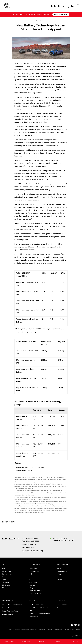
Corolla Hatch (7, 571)
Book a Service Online (37, 605)
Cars (4, 564)
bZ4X (31, 579)
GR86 (4, 579)
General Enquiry (62, 608)
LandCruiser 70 (62, 571)
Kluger (32, 588)
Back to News (9, 522)
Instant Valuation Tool (10, 611)
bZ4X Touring (34, 582)
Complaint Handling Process (72, 629)
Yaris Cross (33, 568)
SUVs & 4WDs (35, 564)
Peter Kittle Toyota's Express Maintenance (40, 615)
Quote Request (8, 614)
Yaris (4, 568)
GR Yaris (5, 588)
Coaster (60, 579)
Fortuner (33, 585)
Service (33, 601)
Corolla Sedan (7, 574)
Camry (4, 577)
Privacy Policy (58, 629)
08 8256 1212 (32, 544)
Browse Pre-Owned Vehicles (12, 605)
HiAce (59, 574)
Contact (61, 601)
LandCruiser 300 (35, 593)
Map (24, 551)
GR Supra (5, 582)
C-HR (31, 574)
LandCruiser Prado (36, 591)
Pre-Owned (8, 601)
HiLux (59, 568)
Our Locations (62, 605)
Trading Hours (35, 551)
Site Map (50, 629)
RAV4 (31, 577)
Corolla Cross (34, 571)
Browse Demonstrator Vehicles (13, 608)
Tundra (59, 577)
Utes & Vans (62, 564)
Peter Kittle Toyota (62, 6)
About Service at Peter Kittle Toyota (39, 609)
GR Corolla (6, 585)
